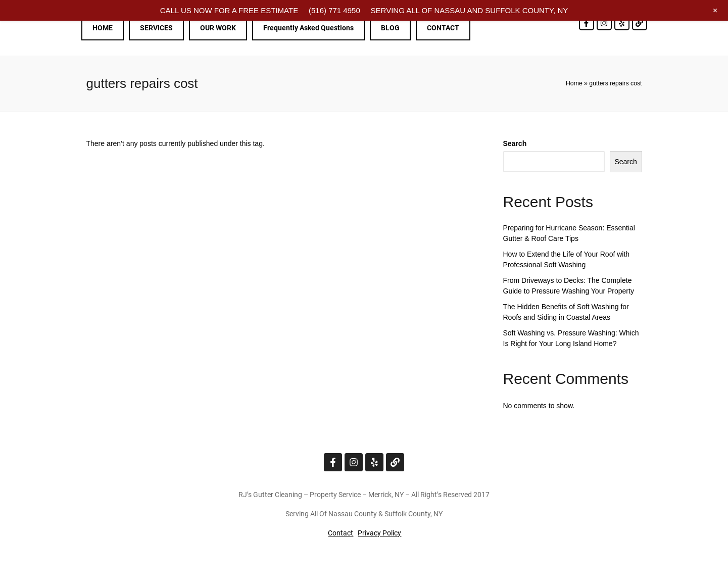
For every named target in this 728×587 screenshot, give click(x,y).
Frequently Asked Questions (308, 28)
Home (574, 83)
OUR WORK (218, 28)
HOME (103, 28)
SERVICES (156, 28)
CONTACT (443, 28)
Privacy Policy (379, 533)
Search (515, 143)
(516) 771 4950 (334, 10)
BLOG (390, 28)
